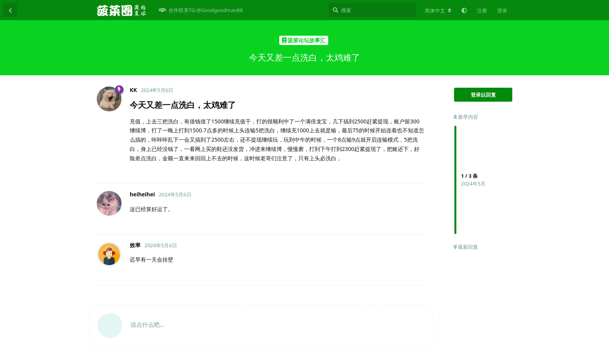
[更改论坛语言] (438, 10)
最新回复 (466, 247)
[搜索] (372, 10)
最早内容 (466, 117)
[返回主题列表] (10, 10)
